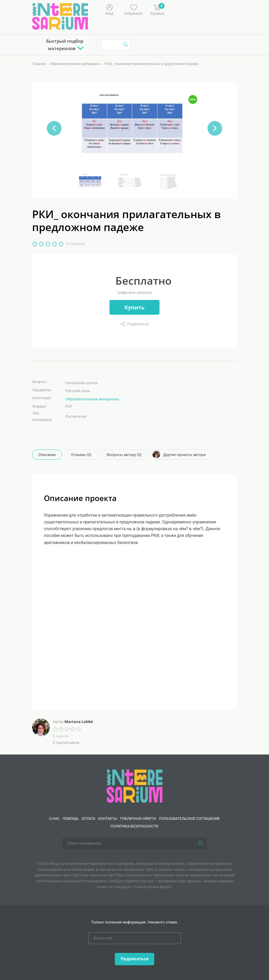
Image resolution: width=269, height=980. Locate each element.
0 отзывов (75, 244)
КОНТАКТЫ (108, 819)
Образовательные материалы (92, 399)
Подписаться (134, 959)
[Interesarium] (134, 786)
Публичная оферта (138, 819)
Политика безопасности (134, 826)
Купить (134, 307)
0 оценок (61, 736)
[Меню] (186, 9)
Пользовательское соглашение (189, 819)
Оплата (88, 819)
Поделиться (138, 324)
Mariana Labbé (79, 722)
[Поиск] (201, 843)
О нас (54, 819)
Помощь (71, 819)
